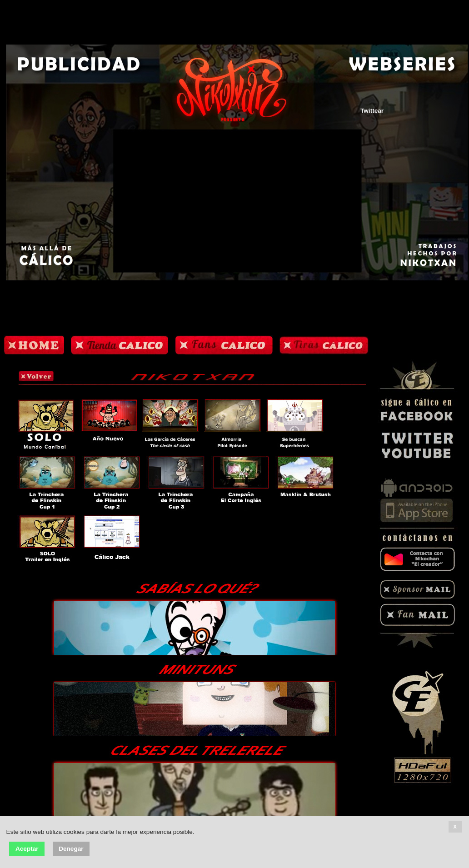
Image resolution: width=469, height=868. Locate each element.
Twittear (372, 111)
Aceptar (27, 849)
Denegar (71, 849)
